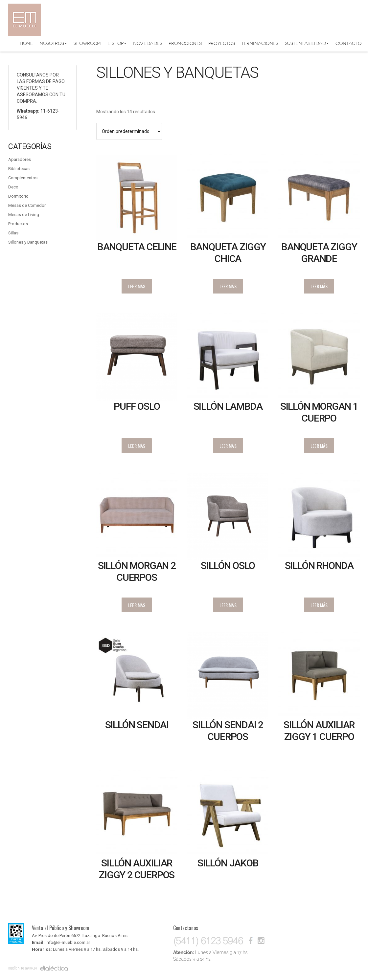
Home (26, 43)
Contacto (348, 43)
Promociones (185, 43)
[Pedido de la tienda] (129, 131)
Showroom (87, 43)
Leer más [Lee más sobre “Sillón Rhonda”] (319, 605)
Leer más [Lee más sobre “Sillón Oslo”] (228, 605)
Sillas (13, 233)
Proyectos (221, 43)
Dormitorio (18, 196)
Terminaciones (260, 43)
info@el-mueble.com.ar (68, 942)
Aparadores (20, 159)
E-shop (117, 43)
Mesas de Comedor (27, 205)
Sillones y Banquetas (28, 242)
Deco (13, 187)
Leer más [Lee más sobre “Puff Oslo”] (137, 446)
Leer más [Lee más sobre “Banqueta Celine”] (137, 286)
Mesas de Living (24, 215)
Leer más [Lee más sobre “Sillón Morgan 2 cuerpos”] (137, 605)
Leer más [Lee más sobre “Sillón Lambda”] (228, 446)
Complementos (23, 178)
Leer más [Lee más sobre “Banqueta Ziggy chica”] (228, 286)
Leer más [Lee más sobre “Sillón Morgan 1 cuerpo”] (319, 446)
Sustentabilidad (307, 43)
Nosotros (53, 43)
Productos (18, 224)
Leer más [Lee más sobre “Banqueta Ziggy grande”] (319, 286)
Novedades (148, 43)
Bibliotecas (19, 169)
